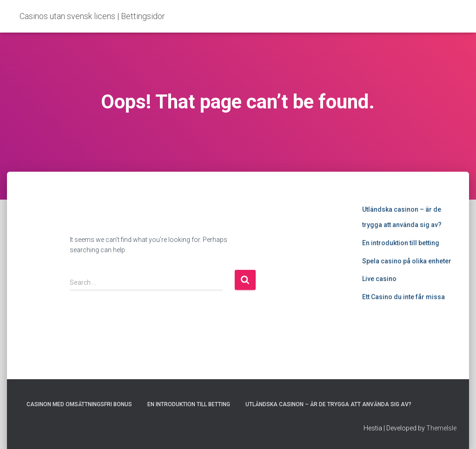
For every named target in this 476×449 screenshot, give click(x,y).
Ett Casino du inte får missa (403, 297)
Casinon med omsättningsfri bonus (79, 404)
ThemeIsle (441, 428)
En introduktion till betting (401, 243)
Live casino (379, 279)
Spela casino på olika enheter (407, 261)
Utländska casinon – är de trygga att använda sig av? (328, 404)
